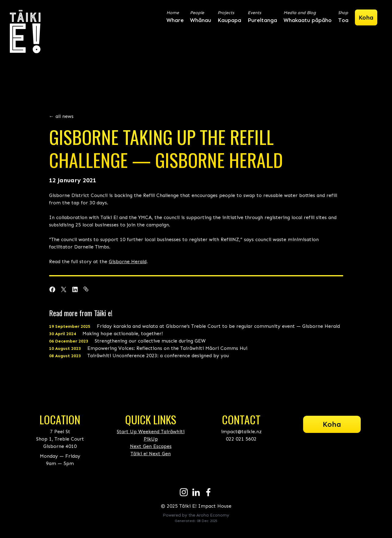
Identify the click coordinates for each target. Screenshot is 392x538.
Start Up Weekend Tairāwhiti (151, 432)
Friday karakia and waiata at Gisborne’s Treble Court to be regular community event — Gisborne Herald (194, 326)
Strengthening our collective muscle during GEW (127, 341)
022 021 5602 (241, 439)
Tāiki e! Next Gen (151, 454)
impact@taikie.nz (241, 432)
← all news (61, 116)
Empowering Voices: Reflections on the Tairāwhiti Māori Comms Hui (148, 348)
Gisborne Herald (128, 261)
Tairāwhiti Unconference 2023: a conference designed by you (139, 356)
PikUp (151, 439)
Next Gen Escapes (151, 446)
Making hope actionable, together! (106, 333)
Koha (332, 424)
